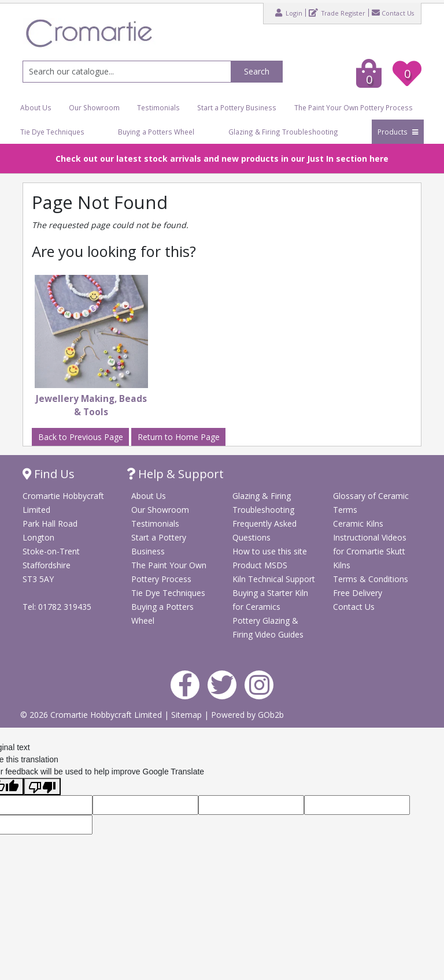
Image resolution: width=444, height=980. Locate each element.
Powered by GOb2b (247, 715)
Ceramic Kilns (358, 523)
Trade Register (337, 13)
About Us (36, 107)
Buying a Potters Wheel (156, 132)
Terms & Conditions (371, 579)
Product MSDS (260, 565)
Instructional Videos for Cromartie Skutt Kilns (370, 551)
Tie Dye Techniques (52, 132)
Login (289, 13)
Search (257, 71)
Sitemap (188, 715)
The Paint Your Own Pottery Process (354, 107)
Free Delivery (358, 593)
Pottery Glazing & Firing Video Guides (268, 627)
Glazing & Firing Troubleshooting (283, 132)
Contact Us (393, 13)
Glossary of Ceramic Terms (371, 503)
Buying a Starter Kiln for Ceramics (270, 600)
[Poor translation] (42, 787)
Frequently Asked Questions (264, 530)
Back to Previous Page (81, 437)
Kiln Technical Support (274, 579)
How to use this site (270, 551)
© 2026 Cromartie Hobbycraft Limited (92, 715)
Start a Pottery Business (237, 107)
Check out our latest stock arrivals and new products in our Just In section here (222, 159)
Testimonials (158, 107)
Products (398, 132)
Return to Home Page (179, 437)
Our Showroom (94, 107)
